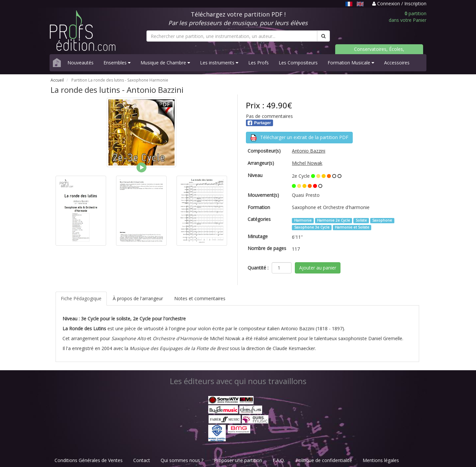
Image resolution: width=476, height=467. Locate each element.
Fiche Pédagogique (81, 298)
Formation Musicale (351, 63)
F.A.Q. (279, 460)
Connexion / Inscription (399, 3)
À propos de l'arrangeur (138, 298)
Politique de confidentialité (324, 460)
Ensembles (117, 63)
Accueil (57, 80)
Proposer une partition (238, 460)
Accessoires (397, 63)
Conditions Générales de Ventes (89, 460)
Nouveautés (80, 63)
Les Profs (258, 63)
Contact (142, 460)
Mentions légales (381, 460)
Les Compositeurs (298, 63)
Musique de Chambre (165, 63)
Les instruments (219, 63)
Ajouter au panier (318, 268)
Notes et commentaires (200, 298)
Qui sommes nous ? (182, 460)
